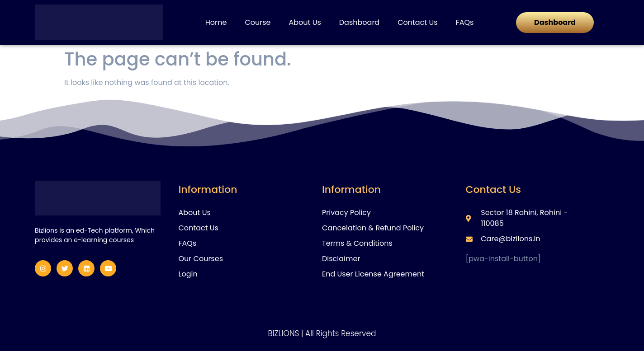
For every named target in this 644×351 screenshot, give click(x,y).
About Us (305, 22)
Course (258, 22)
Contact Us (417, 22)
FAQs (465, 22)
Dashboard (359, 22)
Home (216, 22)
